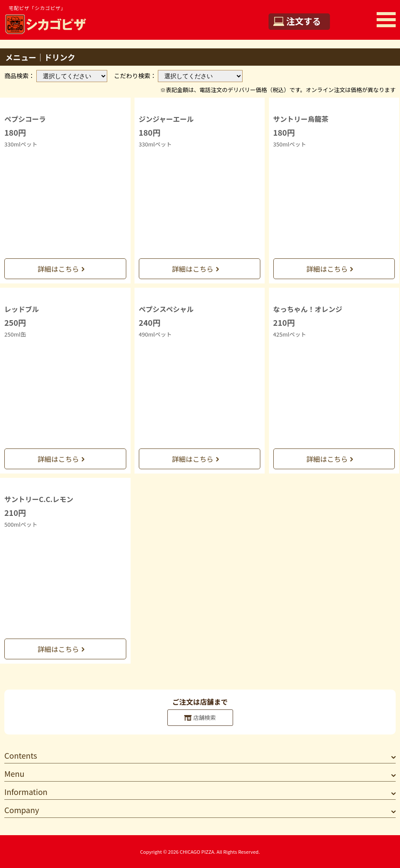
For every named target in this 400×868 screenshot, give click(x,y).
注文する (304, 21)
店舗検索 (205, 717)
